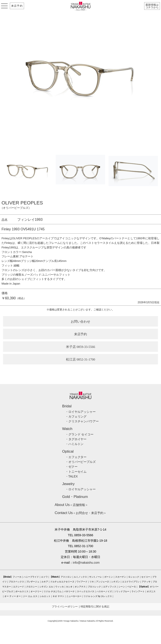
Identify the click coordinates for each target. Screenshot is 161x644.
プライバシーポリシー (65, 607)
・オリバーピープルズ (81, 462)
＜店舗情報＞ (71, 505)
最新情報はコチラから (152, 6)
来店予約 (17, 6)
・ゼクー (71, 467)
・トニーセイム (76, 472)
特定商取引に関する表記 (95, 607)
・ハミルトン (74, 444)
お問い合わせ (81, 322)
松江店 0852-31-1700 (81, 359)
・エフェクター (76, 457)
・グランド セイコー (80, 434)
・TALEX (72, 476)
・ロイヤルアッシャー (81, 412)
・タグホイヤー (76, 439)
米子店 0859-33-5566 (81, 347)
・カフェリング (76, 416)
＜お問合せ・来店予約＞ (80, 513)
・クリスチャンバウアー (82, 421)
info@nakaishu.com (86, 563)
